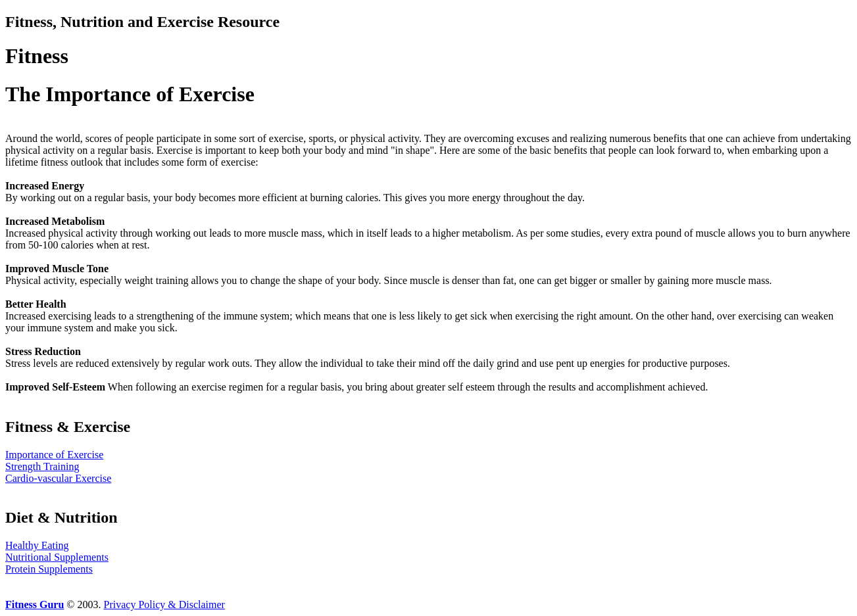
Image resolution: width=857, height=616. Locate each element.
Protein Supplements (49, 569)
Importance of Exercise (54, 455)
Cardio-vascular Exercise (58, 478)
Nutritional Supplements (57, 557)
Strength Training (42, 466)
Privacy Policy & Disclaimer (164, 604)
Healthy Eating (37, 545)
